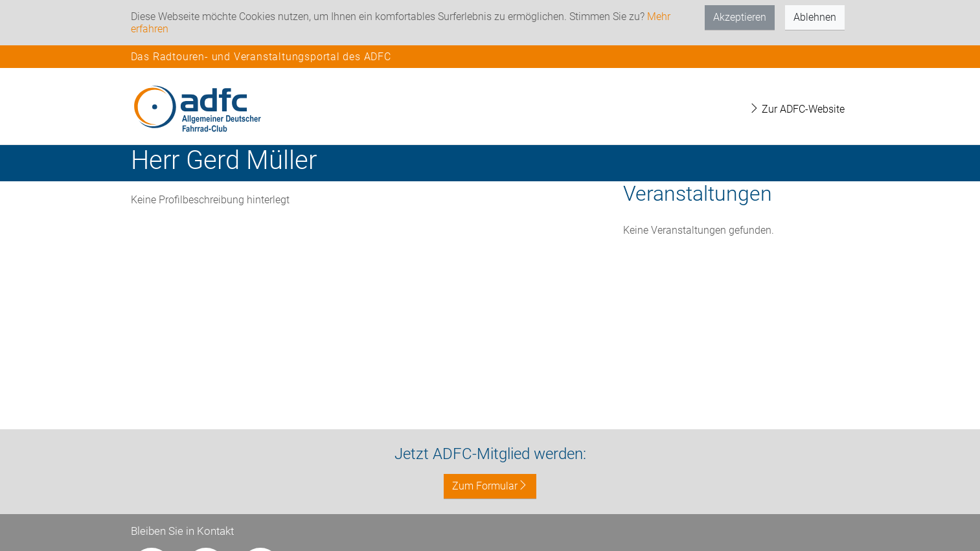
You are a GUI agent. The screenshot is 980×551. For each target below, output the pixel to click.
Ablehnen (815, 17)
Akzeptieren (740, 17)
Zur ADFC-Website (797, 109)
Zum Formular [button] (490, 486)
